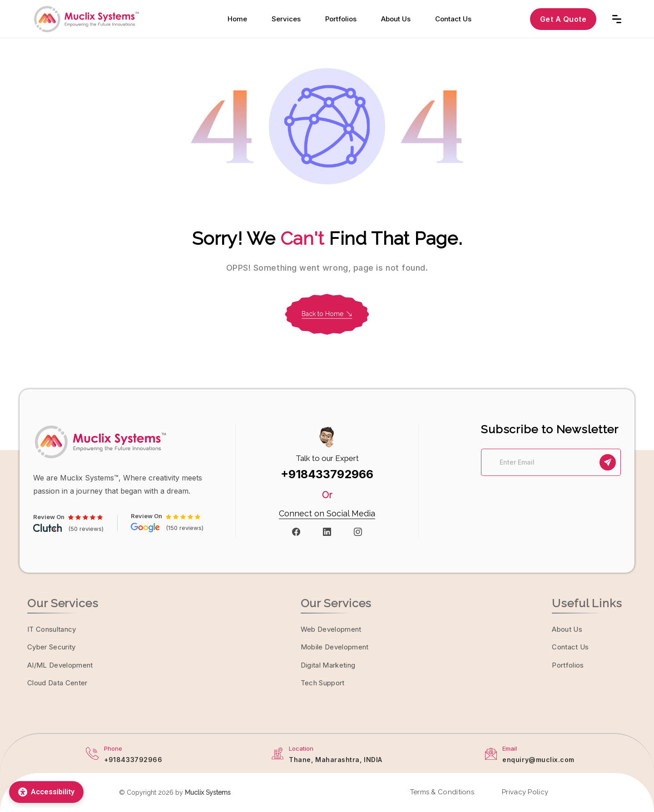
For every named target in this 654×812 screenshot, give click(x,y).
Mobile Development (335, 647)
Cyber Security (52, 647)
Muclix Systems (208, 792)
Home (237, 19)
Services (286, 19)
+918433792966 (327, 474)
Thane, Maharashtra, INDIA (336, 760)
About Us (396, 19)
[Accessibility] (46, 792)
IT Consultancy (52, 629)
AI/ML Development (60, 665)
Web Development (331, 629)
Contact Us (453, 19)
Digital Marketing (328, 665)
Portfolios (341, 19)
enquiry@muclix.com (538, 760)
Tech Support (323, 683)
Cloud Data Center (57, 683)
